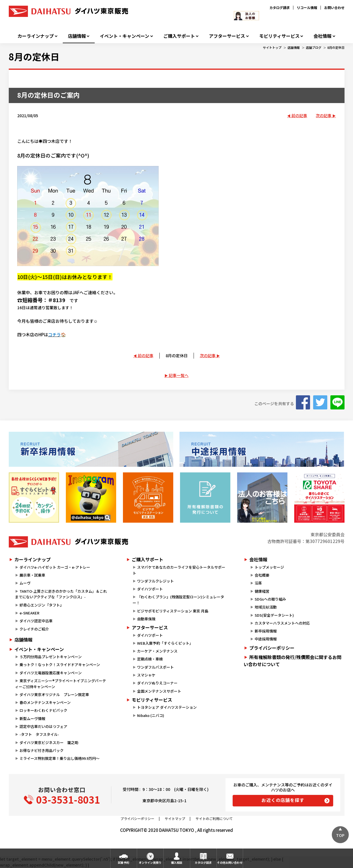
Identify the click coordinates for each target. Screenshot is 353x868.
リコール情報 (307, 7)
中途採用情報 (266, 639)
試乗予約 (124, 862)
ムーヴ (25, 583)
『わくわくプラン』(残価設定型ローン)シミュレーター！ (178, 600)
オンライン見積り (150, 862)
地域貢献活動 (266, 607)
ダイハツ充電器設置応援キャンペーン (51, 673)
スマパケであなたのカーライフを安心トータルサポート (179, 570)
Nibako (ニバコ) (151, 715)
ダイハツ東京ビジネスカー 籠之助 (49, 742)
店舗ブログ (314, 47)
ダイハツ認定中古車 (36, 621)
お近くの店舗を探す (283, 800)
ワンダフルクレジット (155, 581)
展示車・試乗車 (32, 575)
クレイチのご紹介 (34, 629)
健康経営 (262, 591)
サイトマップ (175, 818)
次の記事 (324, 115)
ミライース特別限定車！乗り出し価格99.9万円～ (59, 758)
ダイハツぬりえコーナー (157, 683)
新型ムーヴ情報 (32, 718)
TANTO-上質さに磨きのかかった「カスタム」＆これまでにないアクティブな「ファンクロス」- (61, 594)
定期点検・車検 (150, 659)
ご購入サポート (179, 36)
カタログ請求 (280, 7)
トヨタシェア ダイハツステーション (167, 707)
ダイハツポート (150, 589)
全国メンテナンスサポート (159, 691)
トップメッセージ (269, 567)
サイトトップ (272, 47)
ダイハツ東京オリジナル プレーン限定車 (54, 694)
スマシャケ (146, 675)
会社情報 (322, 36)
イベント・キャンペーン (124, 36)
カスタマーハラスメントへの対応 (282, 623)
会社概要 (262, 575)
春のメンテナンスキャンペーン (45, 702)
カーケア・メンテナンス (157, 651)
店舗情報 (77, 36)
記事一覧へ (179, 375)
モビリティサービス (279, 36)
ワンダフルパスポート (155, 667)
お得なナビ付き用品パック (43, 750)
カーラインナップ (36, 36)
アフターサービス (227, 36)
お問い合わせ (334, 7)
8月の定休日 (336, 47)
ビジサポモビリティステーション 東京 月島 (173, 611)
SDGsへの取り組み (270, 599)
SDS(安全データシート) (274, 615)
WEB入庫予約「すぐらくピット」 (165, 643)
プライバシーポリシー (272, 648)
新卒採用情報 (266, 631)
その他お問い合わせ (230, 862)
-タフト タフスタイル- (39, 734)
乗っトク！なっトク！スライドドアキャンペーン (60, 665)
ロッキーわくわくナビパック (43, 710)
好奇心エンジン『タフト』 (42, 605)
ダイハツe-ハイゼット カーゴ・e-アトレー (55, 567)
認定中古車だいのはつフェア (43, 726)
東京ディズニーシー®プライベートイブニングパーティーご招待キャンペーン (60, 684)
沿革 (258, 583)
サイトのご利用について (214, 818)
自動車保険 (146, 619)
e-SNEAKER (29, 613)
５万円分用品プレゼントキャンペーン (51, 657)
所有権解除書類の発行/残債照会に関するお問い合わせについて (293, 661)
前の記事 (299, 115)
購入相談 (177, 862)
